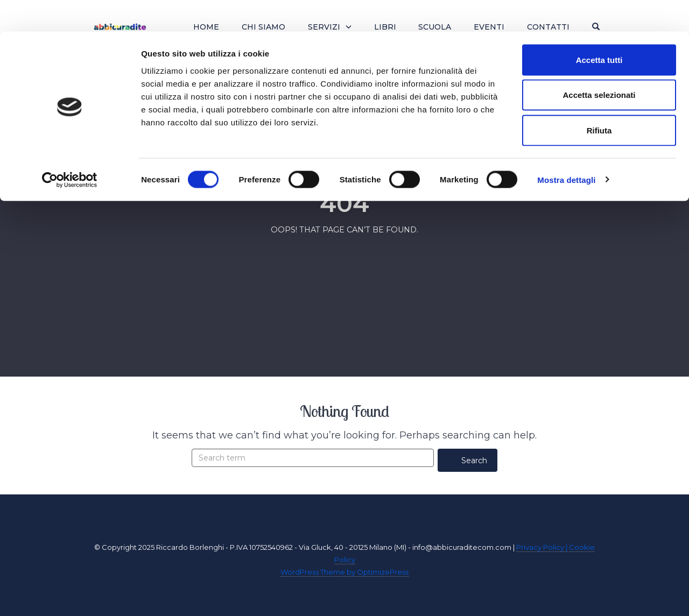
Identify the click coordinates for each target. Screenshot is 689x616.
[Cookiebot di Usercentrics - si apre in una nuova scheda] (70, 148)
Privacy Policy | (542, 547)
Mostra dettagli (566, 148)
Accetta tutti (599, 28)
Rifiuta (599, 99)
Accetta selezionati (599, 64)
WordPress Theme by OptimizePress (344, 572)
